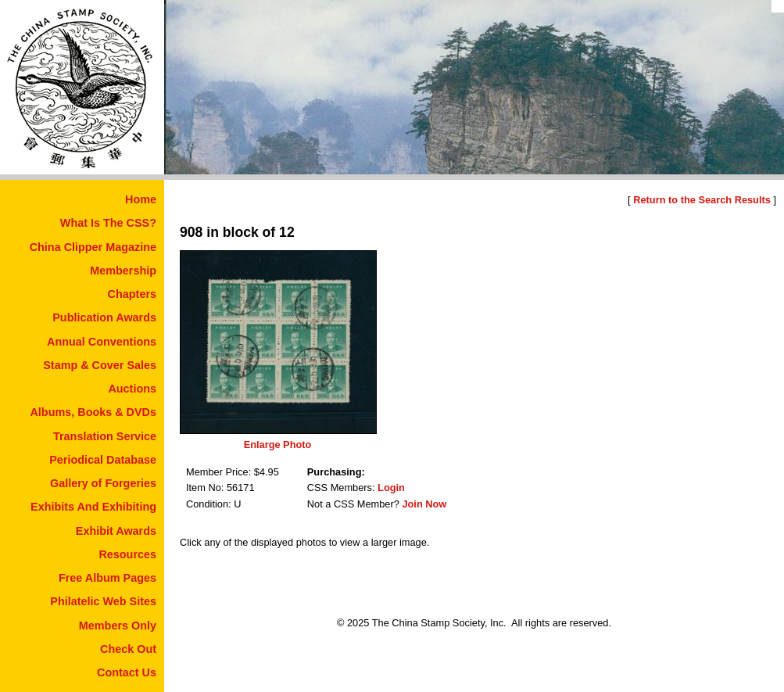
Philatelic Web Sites (103, 601)
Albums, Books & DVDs (93, 412)
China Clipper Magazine (93, 247)
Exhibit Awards (116, 531)
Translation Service (105, 436)
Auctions (132, 389)
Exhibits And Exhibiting (93, 507)
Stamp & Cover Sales (100, 365)
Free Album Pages (107, 578)
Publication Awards (104, 317)
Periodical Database (103, 460)
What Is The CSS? (108, 223)
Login (391, 488)
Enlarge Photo (278, 445)
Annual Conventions (102, 342)
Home (141, 199)
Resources (127, 554)
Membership (123, 271)
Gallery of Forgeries (103, 483)
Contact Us (127, 672)
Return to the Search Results (702, 200)
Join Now (424, 504)
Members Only (118, 626)
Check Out (128, 649)
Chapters (132, 294)
